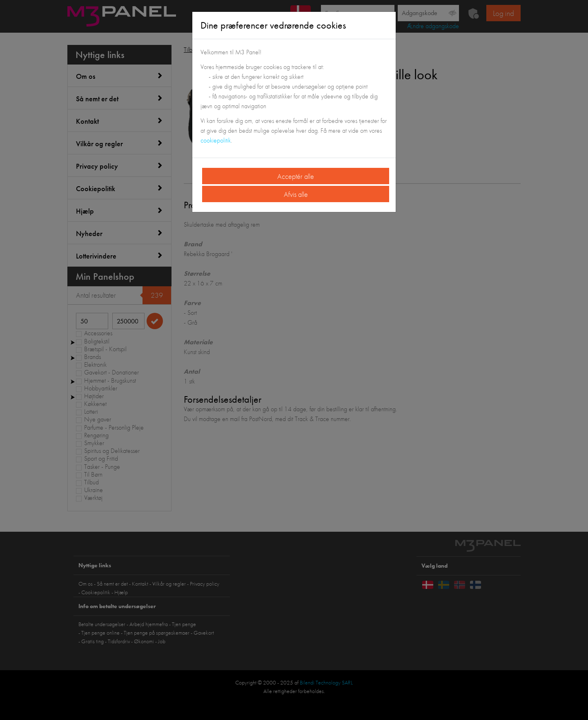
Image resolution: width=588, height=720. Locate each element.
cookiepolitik (216, 140)
